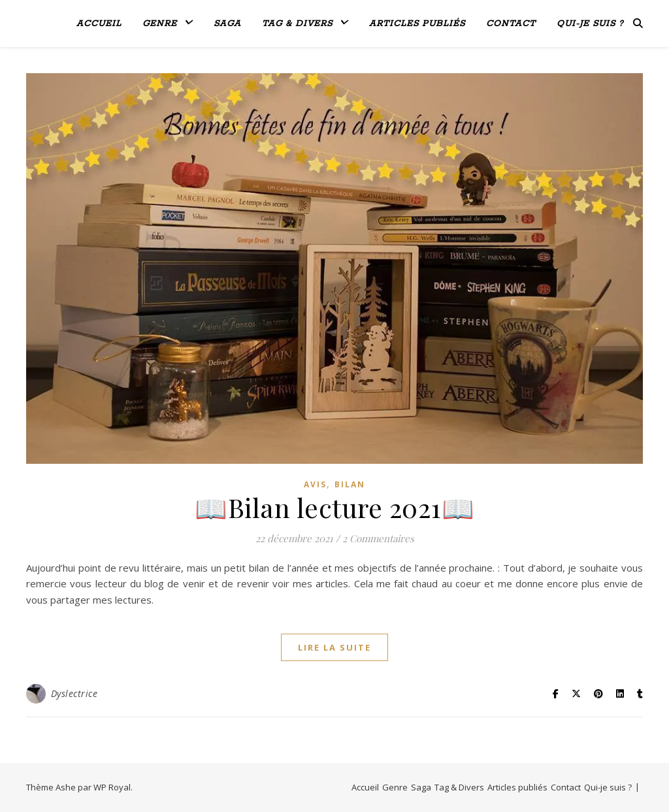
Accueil (99, 24)
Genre (160, 24)
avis (315, 484)
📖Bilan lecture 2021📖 (334, 507)
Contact (511, 24)
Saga (227, 24)
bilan (350, 484)
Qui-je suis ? (590, 24)
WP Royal (112, 787)
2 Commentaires (378, 538)
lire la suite (334, 647)
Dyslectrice (74, 693)
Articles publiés (417, 24)
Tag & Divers (297, 24)
